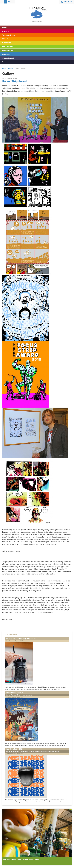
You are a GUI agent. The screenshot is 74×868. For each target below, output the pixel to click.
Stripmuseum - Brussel (37, 12)
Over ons (6, 31)
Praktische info (8, 47)
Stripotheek (6, 39)
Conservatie (7, 43)
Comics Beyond (8, 58)
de (13, 2)
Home (4, 27)
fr (2, 2)
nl (6, 2)
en (9, 2)
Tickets (66, 2)
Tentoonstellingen (9, 35)
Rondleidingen (8, 50)
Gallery (11, 68)
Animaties (6, 54)
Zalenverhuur (7, 62)
